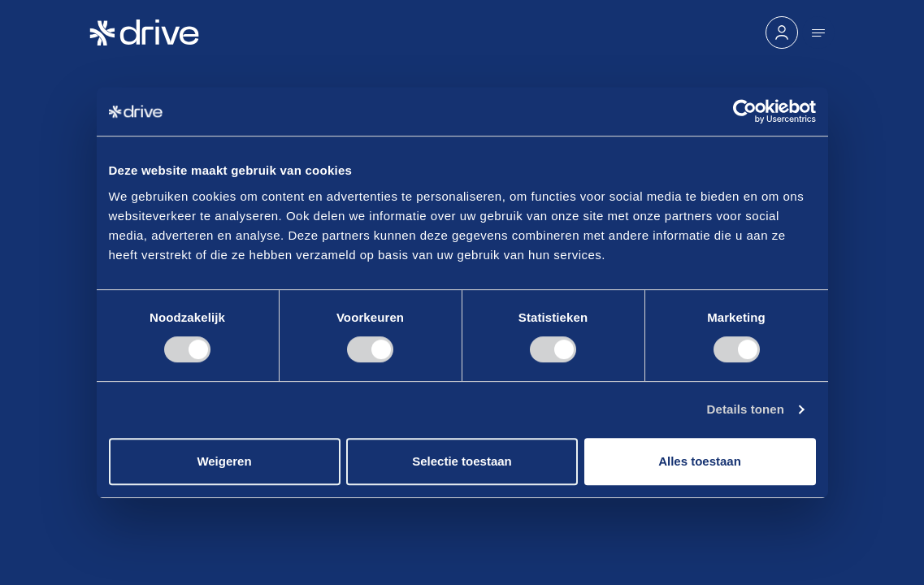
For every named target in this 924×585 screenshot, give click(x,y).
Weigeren (224, 461)
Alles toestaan (700, 461)
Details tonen (746, 409)
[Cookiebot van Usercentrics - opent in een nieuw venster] (745, 111)
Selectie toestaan (462, 461)
